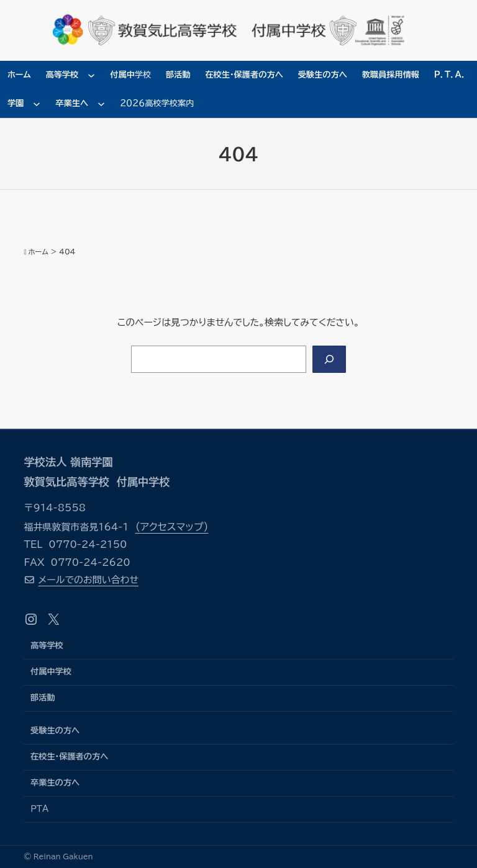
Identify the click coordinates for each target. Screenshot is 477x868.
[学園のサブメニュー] (37, 104)
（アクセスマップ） (172, 527)
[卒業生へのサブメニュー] (101, 104)
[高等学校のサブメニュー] (91, 75)
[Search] (329, 359)
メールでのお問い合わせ (89, 580)
